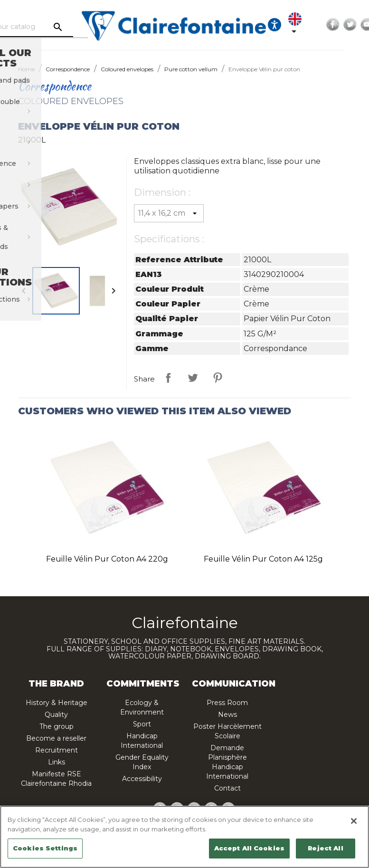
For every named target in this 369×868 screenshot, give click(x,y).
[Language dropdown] (318, 25)
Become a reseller (56, 738)
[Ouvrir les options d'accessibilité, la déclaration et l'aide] (295, 25)
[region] (184, 837)
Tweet (193, 378)
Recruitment (57, 750)
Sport (142, 724)
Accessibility (142, 779)
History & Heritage (57, 703)
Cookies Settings (45, 848)
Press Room (227, 703)
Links (57, 762)
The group (57, 726)
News (227, 715)
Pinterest (218, 378)
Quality (56, 715)
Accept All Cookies (249, 848)
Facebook (354, 25)
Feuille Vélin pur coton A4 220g (107, 559)
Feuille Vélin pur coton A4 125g (263, 559)
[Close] (354, 821)
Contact (227, 788)
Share (168, 378)
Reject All (325, 848)
